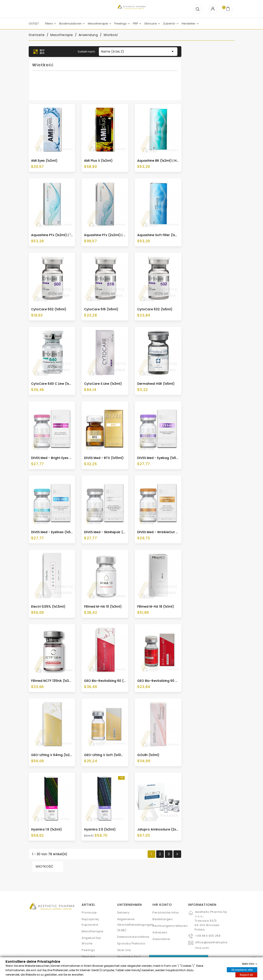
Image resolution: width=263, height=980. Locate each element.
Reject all (246, 975)
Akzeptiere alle (242, 970)
